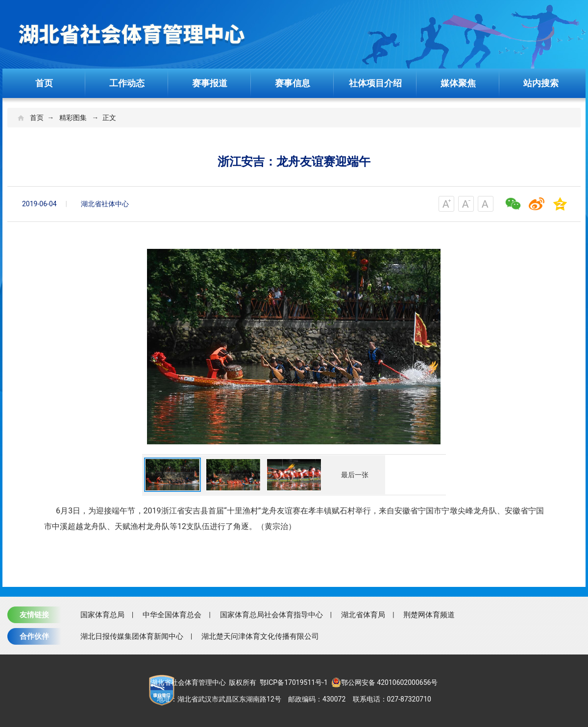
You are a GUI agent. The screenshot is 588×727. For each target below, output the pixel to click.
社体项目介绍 (375, 83)
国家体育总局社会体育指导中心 (271, 615)
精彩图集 (73, 118)
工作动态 (127, 83)
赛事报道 (210, 83)
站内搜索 (541, 83)
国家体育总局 (102, 615)
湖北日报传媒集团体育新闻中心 (132, 636)
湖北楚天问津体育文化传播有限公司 (260, 636)
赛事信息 (293, 83)
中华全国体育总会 (172, 615)
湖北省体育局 (363, 615)
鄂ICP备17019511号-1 (294, 682)
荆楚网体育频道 (429, 615)
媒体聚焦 (458, 83)
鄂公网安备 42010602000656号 (385, 682)
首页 (44, 83)
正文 (109, 118)
